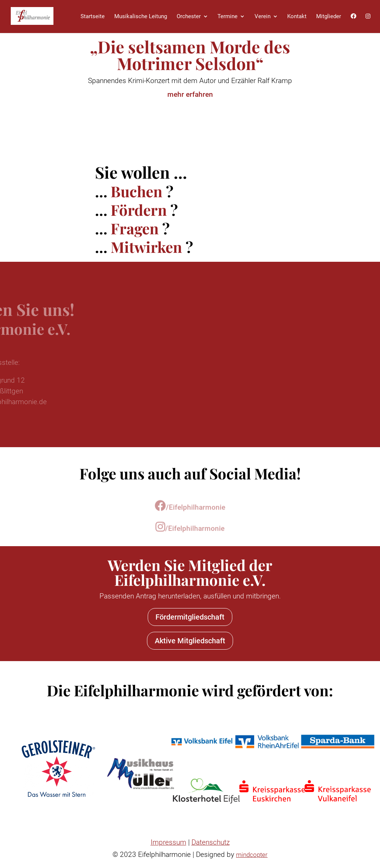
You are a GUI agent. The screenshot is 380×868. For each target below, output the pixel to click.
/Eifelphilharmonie (190, 511)
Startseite (93, 16)
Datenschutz (211, 842)
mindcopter (252, 855)
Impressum (168, 842)
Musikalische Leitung (141, 16)
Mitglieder (329, 16)
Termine (227, 16)
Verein (263, 16)
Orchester (189, 16)
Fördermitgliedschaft (190, 617)
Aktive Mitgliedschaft (190, 641)
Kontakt (297, 16)
